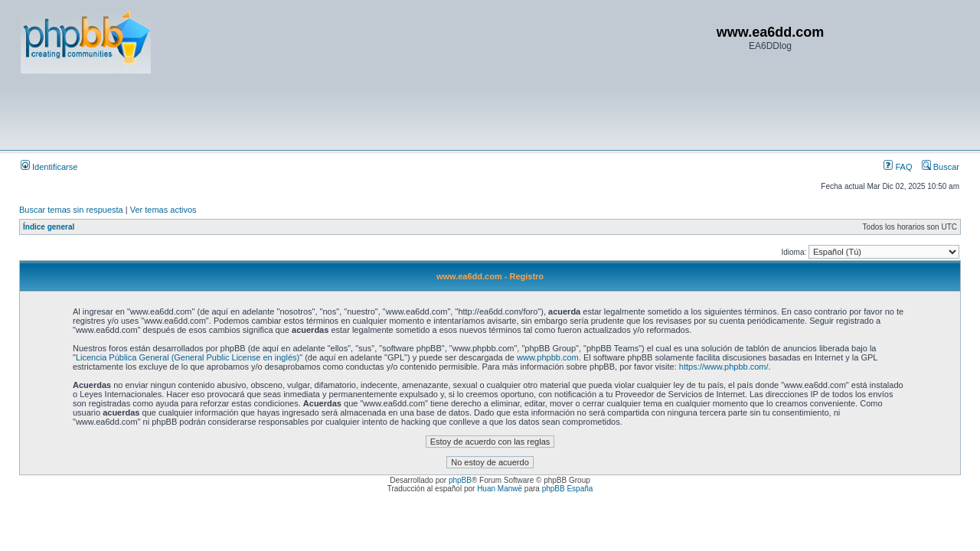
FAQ (898, 167)
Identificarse (49, 167)
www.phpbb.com (548, 357)
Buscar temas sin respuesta (71, 210)
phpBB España (568, 489)
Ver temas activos (163, 210)
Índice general (49, 227)
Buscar (941, 167)
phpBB (460, 480)
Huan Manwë (500, 489)
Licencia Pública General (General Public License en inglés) (188, 357)
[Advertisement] (299, 111)
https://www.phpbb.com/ (724, 367)
